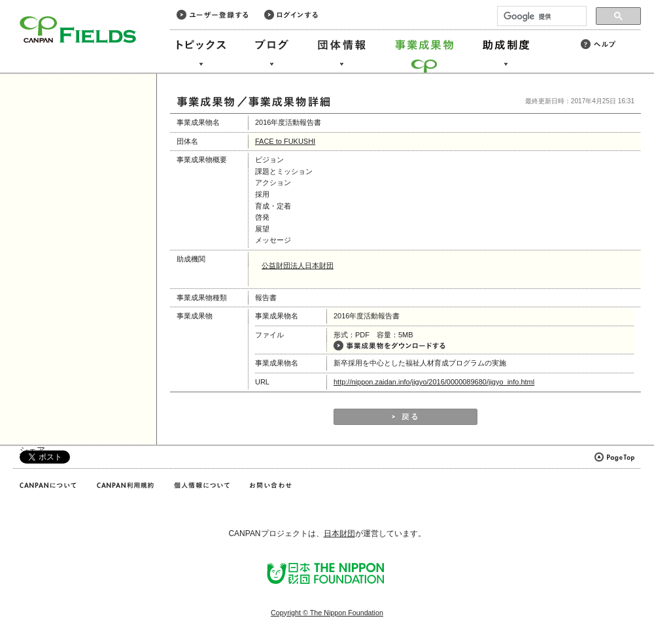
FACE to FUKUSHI (285, 141)
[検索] (541, 16)
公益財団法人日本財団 (298, 265)
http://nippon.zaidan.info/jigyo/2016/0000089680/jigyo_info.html (434, 382)
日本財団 (339, 534)
